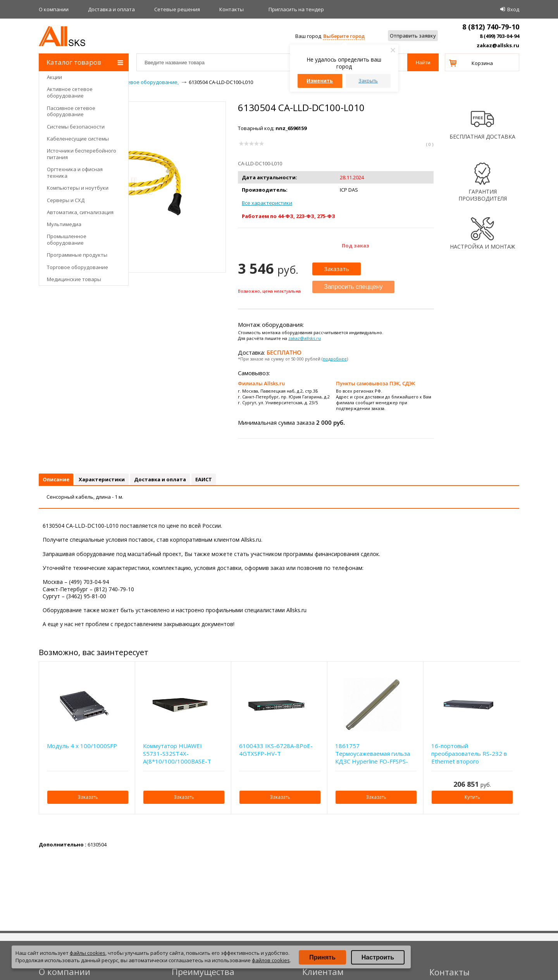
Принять (322, 957)
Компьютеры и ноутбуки (78, 188)
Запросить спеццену (353, 287)
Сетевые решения (177, 9)
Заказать (337, 269)
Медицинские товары (74, 279)
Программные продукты (77, 255)
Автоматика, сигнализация (80, 212)
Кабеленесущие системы (78, 139)
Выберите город (344, 36)
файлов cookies (271, 960)
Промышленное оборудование (67, 239)
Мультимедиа (64, 224)
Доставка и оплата (111, 9)
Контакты (232, 9)
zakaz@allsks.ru (498, 45)
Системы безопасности (76, 127)
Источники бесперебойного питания (82, 154)
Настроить (378, 957)
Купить (472, 797)
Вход (513, 9)
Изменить (320, 81)
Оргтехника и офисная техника (75, 172)
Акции (54, 77)
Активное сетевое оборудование (70, 92)
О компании (54, 9)
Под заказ (356, 245)
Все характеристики (267, 203)
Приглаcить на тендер (296, 9)
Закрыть (368, 81)
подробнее (335, 359)
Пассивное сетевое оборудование (71, 111)
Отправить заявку (413, 36)
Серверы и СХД (66, 200)
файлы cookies (88, 953)
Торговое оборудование (77, 267)
